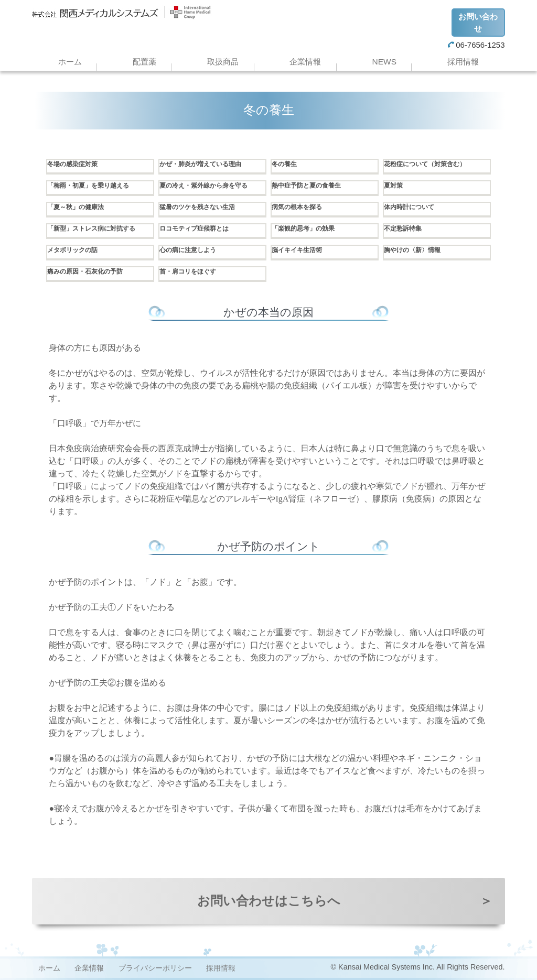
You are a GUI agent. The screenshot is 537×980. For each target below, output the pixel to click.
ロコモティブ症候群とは (200, 229)
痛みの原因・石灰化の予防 (91, 272)
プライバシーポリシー (155, 968)
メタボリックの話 (77, 251)
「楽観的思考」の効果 (308, 229)
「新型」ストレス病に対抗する (99, 229)
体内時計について (413, 208)
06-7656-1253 (476, 45)
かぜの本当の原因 (268, 312)
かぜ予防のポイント (268, 546)
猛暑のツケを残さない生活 (203, 208)
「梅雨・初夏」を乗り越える (95, 186)
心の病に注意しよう (192, 251)
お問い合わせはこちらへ (345, 901)
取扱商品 (223, 62)
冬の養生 (286, 165)
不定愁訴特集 (406, 229)
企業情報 (305, 62)
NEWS (384, 62)
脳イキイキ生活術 (301, 251)
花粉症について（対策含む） (432, 165)
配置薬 (144, 62)
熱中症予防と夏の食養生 (312, 186)
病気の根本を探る (301, 208)
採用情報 (463, 62)
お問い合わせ (478, 23)
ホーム (70, 62)
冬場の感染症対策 (77, 165)
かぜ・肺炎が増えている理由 (207, 165)
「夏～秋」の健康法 (80, 208)
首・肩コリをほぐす (192, 272)
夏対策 (395, 186)
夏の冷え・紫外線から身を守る (211, 186)
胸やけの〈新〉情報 (417, 251)
